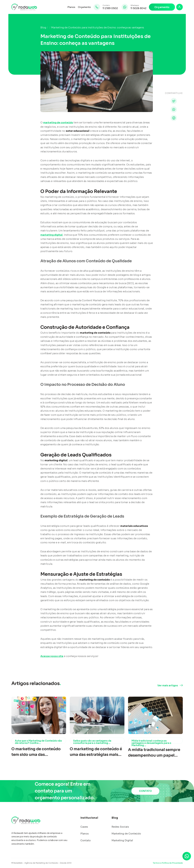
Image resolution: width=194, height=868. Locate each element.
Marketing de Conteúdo (126, 834)
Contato (86, 841)
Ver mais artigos (168, 686)
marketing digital (52, 235)
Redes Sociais (120, 827)
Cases (84, 827)
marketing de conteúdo (58, 123)
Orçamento (84, 7)
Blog (43, 28)
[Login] (179, 7)
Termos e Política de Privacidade (168, 863)
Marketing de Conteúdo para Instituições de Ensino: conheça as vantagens (98, 28)
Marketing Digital (122, 841)
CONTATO (145, 791)
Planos (71, 7)
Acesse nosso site (52, 656)
